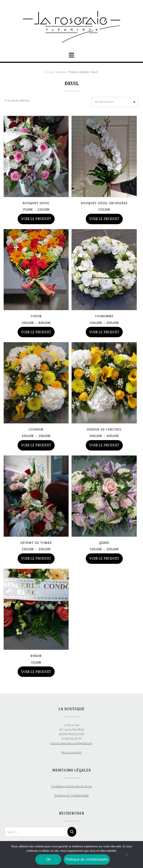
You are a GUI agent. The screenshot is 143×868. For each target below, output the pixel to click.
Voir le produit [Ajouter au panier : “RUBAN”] (36, 672)
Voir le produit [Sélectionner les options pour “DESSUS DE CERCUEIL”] (104, 445)
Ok (48, 859)
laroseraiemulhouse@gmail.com (71, 743)
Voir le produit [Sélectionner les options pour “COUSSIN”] (36, 445)
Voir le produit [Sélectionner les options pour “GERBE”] (104, 558)
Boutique (61, 72)
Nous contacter (72, 752)
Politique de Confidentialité (72, 795)
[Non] (127, 855)
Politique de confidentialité (87, 859)
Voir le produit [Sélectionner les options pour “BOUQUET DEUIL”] (36, 219)
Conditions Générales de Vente (72, 786)
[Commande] (115, 102)
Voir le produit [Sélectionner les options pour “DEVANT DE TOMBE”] (36, 558)
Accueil (49, 72)
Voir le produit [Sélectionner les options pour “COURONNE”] (104, 332)
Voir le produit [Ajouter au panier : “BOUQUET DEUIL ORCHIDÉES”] (104, 219)
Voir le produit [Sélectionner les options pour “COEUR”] (36, 332)
